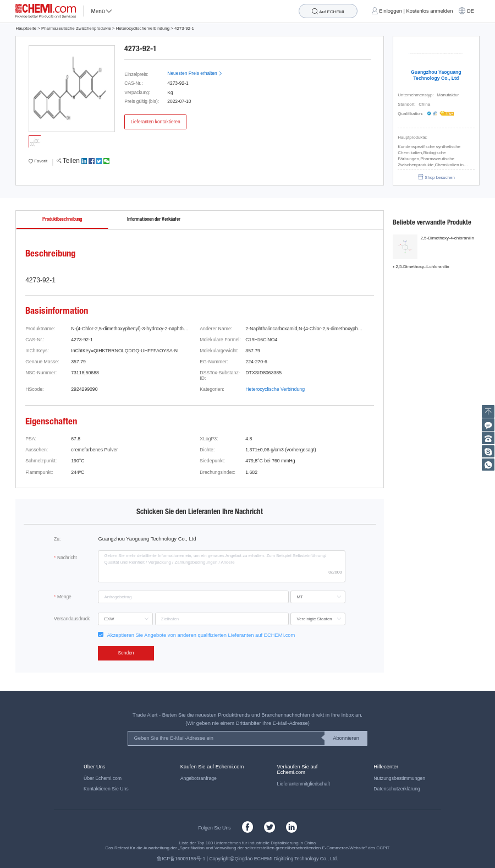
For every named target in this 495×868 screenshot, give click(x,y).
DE (471, 11)
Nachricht (67, 558)
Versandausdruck (72, 619)
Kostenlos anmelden (430, 11)
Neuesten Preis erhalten (195, 73)
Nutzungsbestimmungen (399, 778)
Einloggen (391, 11)
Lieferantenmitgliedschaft (304, 784)
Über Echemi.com (103, 778)
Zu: (57, 539)
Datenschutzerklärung (397, 789)
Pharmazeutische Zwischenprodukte (76, 28)
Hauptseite (26, 28)
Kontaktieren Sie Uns (106, 789)
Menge (64, 597)
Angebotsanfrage (199, 778)
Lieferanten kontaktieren (155, 122)
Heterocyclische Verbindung (143, 28)
